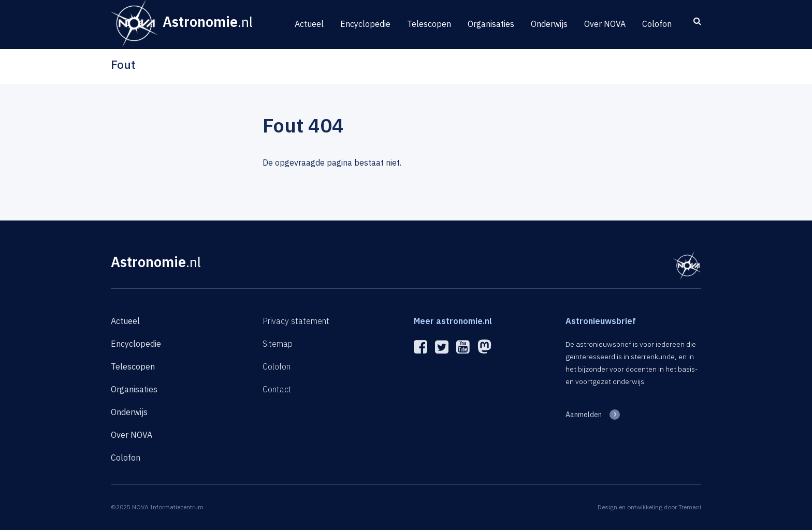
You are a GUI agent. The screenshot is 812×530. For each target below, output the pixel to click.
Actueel (309, 24)
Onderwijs (549, 24)
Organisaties (491, 24)
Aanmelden (584, 415)
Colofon (657, 24)
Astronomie (156, 262)
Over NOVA (605, 24)
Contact (277, 389)
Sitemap (278, 344)
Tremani (690, 507)
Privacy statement (296, 321)
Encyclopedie (365, 24)
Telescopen (429, 24)
